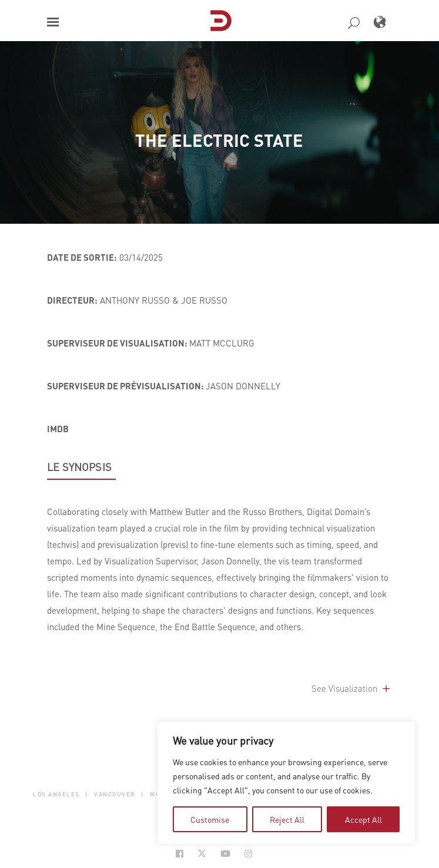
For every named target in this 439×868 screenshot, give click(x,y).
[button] (53, 22)
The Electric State (219, 140)
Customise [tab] (210, 819)
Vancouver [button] (115, 794)
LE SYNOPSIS (79, 467)
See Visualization (352, 688)
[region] (286, 783)
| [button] (87, 794)
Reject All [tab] (287, 819)
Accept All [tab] (363, 819)
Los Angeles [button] (56, 794)
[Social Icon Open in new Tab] (180, 854)
